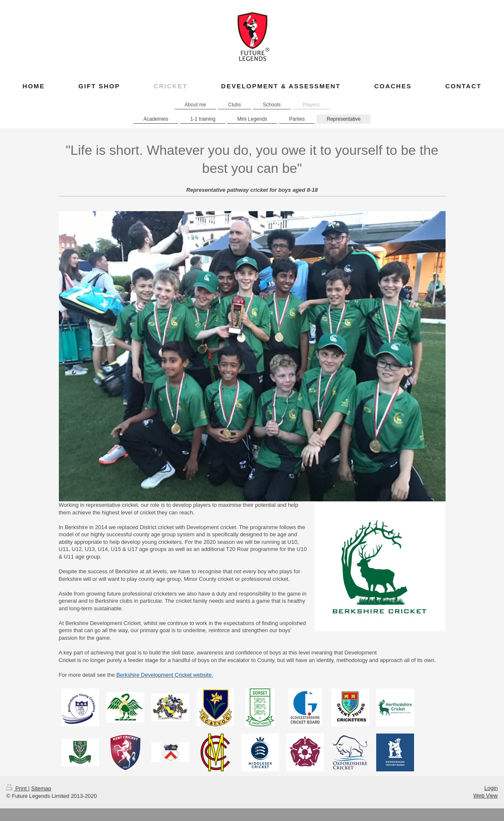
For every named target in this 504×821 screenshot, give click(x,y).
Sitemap (41, 788)
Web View (486, 796)
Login (491, 788)
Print (17, 788)
